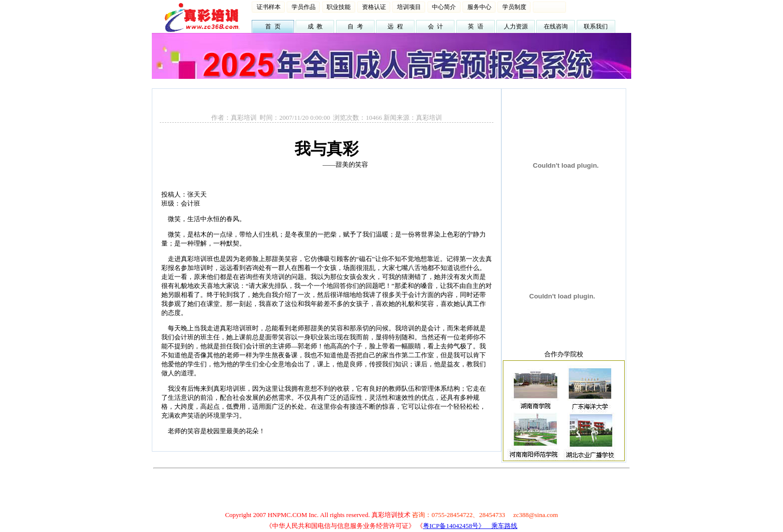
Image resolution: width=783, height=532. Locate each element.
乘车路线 (504, 526)
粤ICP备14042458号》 (457, 526)
